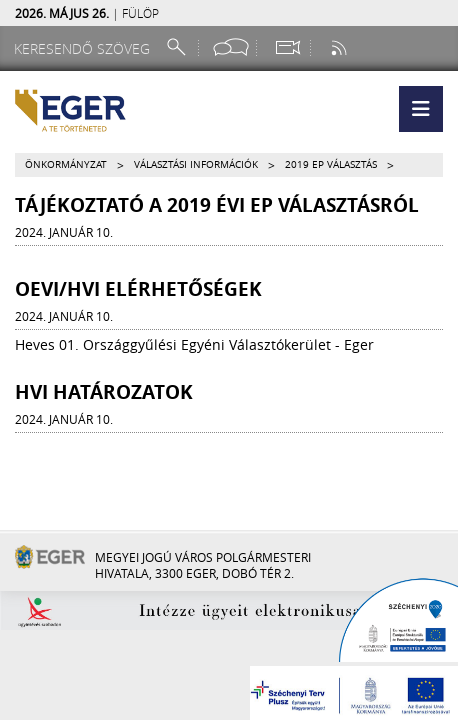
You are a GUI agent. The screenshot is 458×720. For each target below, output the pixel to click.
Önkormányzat (66, 164)
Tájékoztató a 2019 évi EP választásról (217, 205)
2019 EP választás (331, 164)
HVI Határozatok (104, 392)
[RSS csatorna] (341, 47)
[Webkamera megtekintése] (287, 47)
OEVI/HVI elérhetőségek (138, 289)
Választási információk (196, 164)
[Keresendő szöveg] (85, 48)
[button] (421, 109)
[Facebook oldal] (231, 47)
